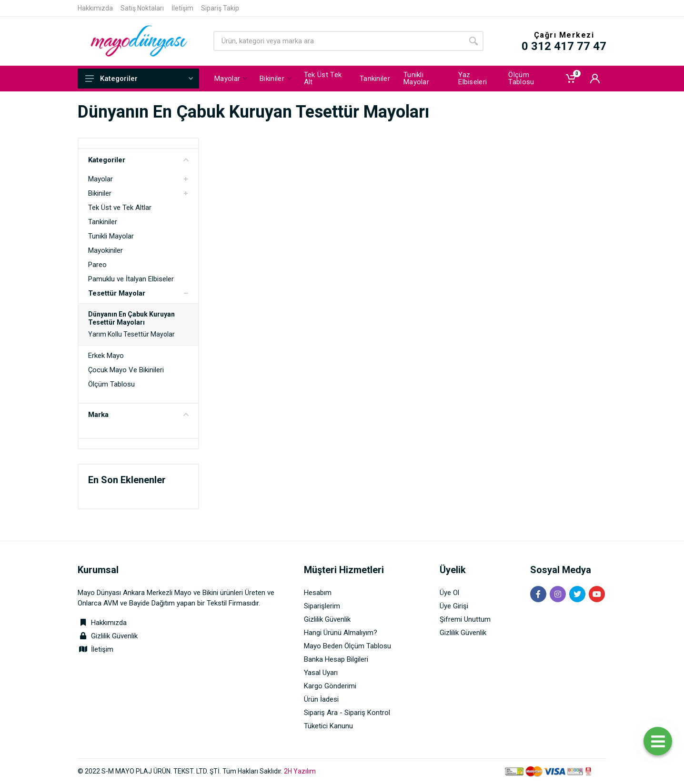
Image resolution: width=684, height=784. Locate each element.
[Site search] (338, 41)
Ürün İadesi (321, 699)
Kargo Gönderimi (330, 686)
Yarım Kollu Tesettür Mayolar (131, 334)
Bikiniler (100, 193)
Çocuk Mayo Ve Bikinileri (126, 370)
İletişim (182, 8)
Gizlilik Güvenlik (114, 636)
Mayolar (101, 179)
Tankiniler (103, 222)
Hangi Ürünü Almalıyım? (341, 633)
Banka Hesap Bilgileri (336, 659)
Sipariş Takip (220, 8)
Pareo (97, 265)
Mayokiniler (106, 250)
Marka (138, 415)
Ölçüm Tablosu (111, 384)
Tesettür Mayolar (117, 293)
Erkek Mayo (106, 356)
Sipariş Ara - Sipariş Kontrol (347, 713)
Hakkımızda (95, 8)
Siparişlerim (322, 606)
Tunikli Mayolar (111, 236)
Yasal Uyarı (321, 673)
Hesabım (318, 593)
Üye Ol (449, 593)
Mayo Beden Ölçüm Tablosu (347, 646)
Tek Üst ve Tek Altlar (120, 208)
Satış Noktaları (142, 8)
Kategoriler (139, 79)
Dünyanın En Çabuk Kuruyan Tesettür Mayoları (131, 318)
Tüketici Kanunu (328, 726)
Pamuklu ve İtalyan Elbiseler (131, 279)
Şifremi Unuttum (465, 619)
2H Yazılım (300, 771)
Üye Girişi (454, 606)
